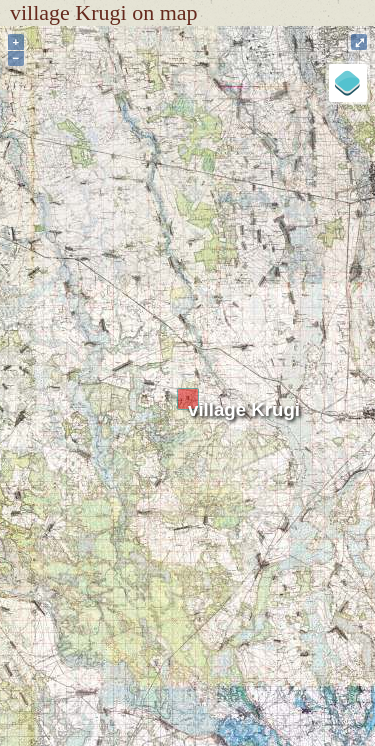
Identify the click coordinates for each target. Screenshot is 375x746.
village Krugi (244, 409)
